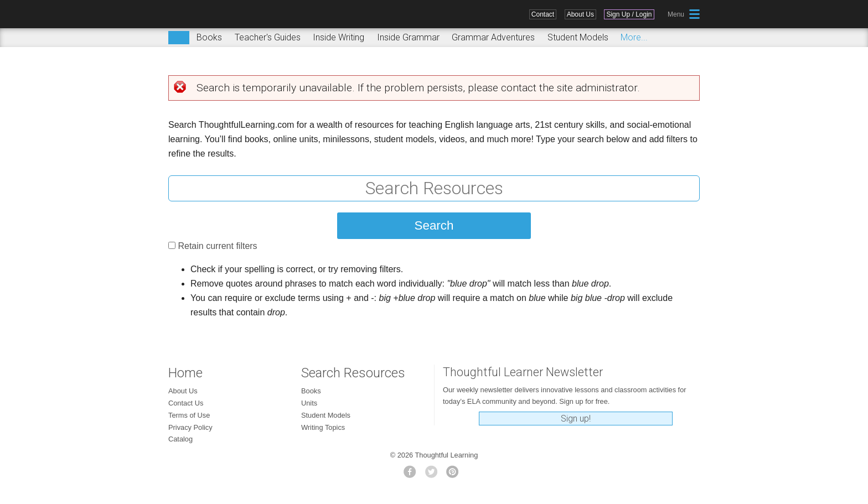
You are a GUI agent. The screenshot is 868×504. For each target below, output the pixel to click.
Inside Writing (339, 37)
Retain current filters (217, 246)
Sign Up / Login (629, 14)
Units (309, 403)
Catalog (180, 439)
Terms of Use (189, 415)
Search (179, 38)
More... (634, 37)
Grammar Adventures (493, 37)
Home (185, 373)
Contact (543, 14)
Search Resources (353, 373)
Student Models (578, 37)
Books (209, 37)
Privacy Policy (190, 427)
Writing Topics (323, 427)
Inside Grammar (408, 37)
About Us (580, 14)
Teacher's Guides (268, 37)
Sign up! (576, 419)
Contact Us (186, 403)
